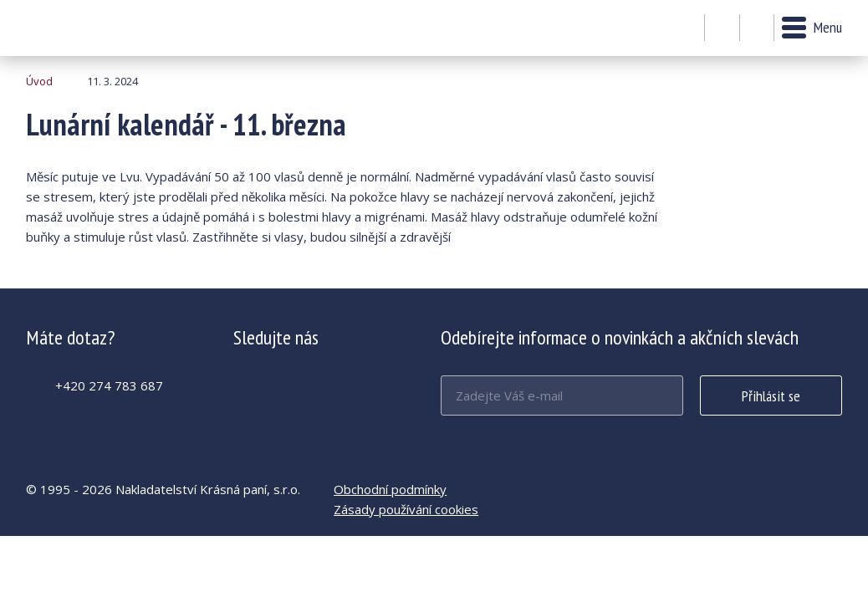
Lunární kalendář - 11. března (71, 28)
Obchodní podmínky (390, 489)
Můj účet (722, 28)
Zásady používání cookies (406, 509)
